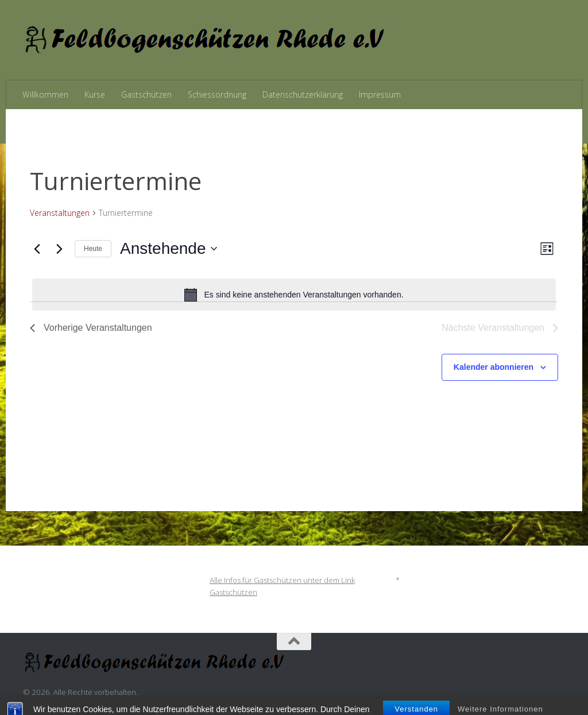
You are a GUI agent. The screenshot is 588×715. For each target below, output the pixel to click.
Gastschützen (146, 94)
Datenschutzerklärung (303, 94)
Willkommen (45, 94)
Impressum (380, 94)
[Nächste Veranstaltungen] (59, 249)
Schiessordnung (217, 94)
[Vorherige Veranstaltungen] (37, 249)
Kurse (95, 94)
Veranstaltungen (60, 213)
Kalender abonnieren (494, 367)
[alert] (294, 295)
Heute (93, 249)
